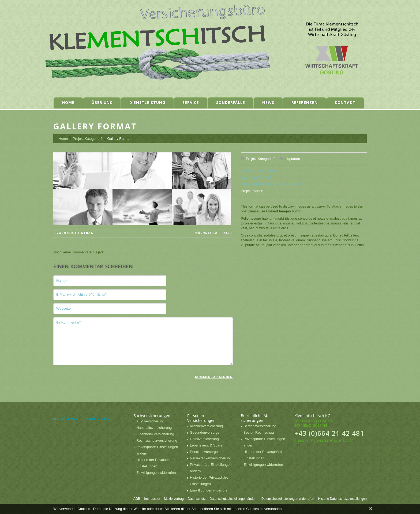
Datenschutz (197, 499)
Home (68, 102)
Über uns (102, 102)
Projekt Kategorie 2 (88, 139)
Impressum (152, 499)
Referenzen (305, 102)
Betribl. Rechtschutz (259, 432)
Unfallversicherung (204, 439)
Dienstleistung (147, 102)
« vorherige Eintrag (73, 233)
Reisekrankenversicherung (211, 458)
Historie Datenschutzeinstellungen (342, 499)
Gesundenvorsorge (205, 432)
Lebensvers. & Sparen (207, 445)
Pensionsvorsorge (204, 452)
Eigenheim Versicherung (155, 434)
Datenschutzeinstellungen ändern (234, 499)
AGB (137, 499)
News (268, 102)
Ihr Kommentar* (143, 341)
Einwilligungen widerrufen (156, 473)
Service (191, 102)
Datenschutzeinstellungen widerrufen (288, 499)
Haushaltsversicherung (154, 428)
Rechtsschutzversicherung (157, 440)
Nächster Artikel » (214, 233)
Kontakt (345, 102)
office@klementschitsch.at (330, 441)
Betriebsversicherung (260, 426)
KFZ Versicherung (150, 421)
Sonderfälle (231, 102)
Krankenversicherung (206, 426)
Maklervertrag (174, 499)
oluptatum (292, 159)
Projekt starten (252, 191)
